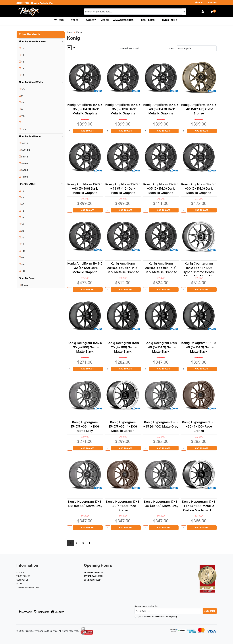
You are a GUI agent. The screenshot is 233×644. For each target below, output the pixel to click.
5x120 (25, 143)
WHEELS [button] (59, 20)
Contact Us (212, 2)
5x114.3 (26, 150)
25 (23, 244)
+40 (23, 257)
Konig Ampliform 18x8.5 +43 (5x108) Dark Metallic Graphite (85, 188)
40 (23, 211)
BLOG (19, 583)
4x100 (25, 177)
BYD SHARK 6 (170, 20)
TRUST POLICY (23, 576)
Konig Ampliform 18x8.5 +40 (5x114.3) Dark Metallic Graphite (161, 109)
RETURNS (21, 572)
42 (23, 204)
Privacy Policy (172, 617)
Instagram (41, 612)
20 (23, 48)
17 (23, 68)
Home (70, 32)
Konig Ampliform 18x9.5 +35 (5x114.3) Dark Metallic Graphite (161, 188)
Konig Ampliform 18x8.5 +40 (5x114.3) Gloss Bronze (199, 109)
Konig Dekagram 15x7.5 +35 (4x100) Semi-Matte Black (85, 347)
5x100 (25, 170)
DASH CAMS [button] (148, 20)
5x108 (25, 163)
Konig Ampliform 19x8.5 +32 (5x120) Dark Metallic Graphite (85, 268)
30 (23, 238)
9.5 (23, 89)
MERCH (105, 20)
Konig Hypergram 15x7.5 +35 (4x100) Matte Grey (85, 426)
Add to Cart (88, 131)
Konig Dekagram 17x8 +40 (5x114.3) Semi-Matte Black (161, 347)
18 (23, 62)
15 (23, 75)
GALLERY (91, 20)
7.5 (23, 116)
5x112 (25, 157)
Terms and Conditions (28, 587)
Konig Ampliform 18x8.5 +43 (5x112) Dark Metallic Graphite (123, 188)
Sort (172, 48)
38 (23, 217)
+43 (23, 251)
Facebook (25, 612)
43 (23, 197)
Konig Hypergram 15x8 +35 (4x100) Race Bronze (199, 426)
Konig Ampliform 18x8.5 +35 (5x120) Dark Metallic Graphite (123, 109)
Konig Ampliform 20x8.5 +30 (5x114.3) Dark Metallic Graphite (123, 268)
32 (23, 231)
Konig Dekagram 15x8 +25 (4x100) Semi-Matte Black (123, 347)
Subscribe (210, 611)
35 (23, 224)
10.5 (24, 129)
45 (23, 191)
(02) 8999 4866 (23, 3)
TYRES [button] (75, 20)
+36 (23, 264)
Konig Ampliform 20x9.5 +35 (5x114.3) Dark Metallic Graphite (161, 268)
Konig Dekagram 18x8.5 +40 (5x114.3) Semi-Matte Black (199, 347)
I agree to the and (157, 617)
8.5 (23, 102)
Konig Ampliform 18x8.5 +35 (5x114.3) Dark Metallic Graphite (85, 109)
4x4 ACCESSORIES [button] (124, 20)
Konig (25, 285)
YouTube (58, 612)
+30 (23, 271)
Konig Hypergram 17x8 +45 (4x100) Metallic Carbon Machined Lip (199, 506)
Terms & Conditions (154, 617)
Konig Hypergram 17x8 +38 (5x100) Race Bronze (123, 506)
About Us (199, 2)
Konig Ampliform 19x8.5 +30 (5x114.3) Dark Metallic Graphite (199, 188)
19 (23, 55)
